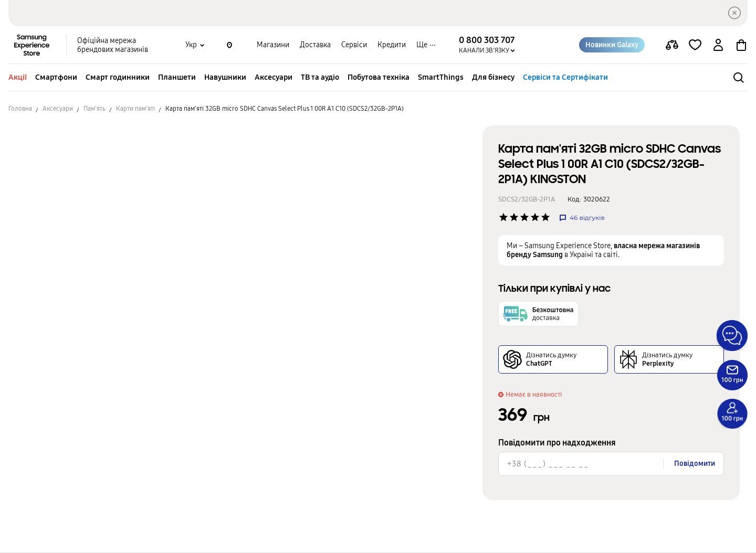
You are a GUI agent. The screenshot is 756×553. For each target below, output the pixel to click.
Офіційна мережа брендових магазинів (113, 45)
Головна (20, 109)
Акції (18, 77)
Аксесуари (274, 77)
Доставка (315, 45)
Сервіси (354, 45)
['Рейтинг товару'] (503, 217)
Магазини (273, 45)
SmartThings (441, 77)
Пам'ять (94, 109)
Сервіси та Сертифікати (565, 77)
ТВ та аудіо (320, 77)
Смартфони (56, 77)
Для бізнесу (493, 77)
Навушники (225, 77)
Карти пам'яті (135, 109)
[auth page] (718, 45)
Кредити (392, 45)
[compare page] (672, 45)
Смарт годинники (118, 77)
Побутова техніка (379, 77)
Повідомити (695, 464)
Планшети (177, 77)
